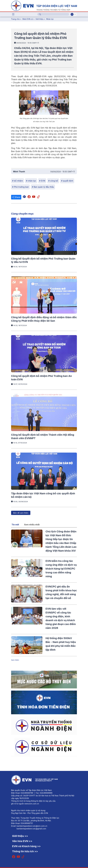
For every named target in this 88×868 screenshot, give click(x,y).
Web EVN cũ (28, 19)
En (75, 14)
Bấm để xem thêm (21, 513)
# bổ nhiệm (18, 181)
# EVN (42, 181)
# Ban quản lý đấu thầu (43, 187)
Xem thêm (15, 660)
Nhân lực (50, 19)
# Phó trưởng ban (20, 187)
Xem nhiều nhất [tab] (32, 525)
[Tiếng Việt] (44, 6)
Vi (72, 14)
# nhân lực (31, 181)
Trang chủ (15, 19)
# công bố (53, 181)
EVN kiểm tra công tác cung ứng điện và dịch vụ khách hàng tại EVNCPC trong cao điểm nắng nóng (61, 569)
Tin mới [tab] (15, 525)
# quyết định (67, 181)
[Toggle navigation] (13, 14)
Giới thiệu (40, 19)
